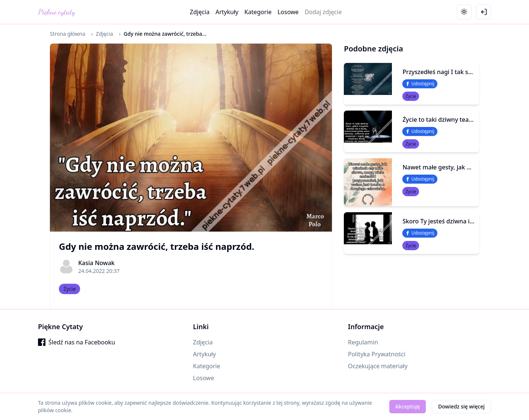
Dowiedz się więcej (461, 406)
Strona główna (68, 34)
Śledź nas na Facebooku (77, 342)
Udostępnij (420, 84)
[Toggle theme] (464, 12)
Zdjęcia (200, 12)
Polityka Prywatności (377, 354)
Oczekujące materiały (378, 366)
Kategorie (258, 12)
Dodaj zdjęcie (323, 12)
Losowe (288, 12)
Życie (69, 289)
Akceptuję (408, 406)
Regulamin (363, 342)
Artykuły (227, 12)
